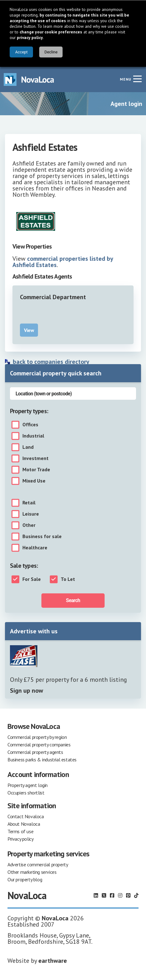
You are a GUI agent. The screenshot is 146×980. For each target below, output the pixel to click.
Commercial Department (53, 297)
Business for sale (42, 537)
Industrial (33, 436)
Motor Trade (36, 470)
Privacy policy (20, 839)
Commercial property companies (39, 745)
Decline (51, 52)
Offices (30, 425)
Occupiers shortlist (26, 793)
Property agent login (28, 785)
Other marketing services (32, 872)
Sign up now (26, 690)
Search (73, 600)
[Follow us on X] (104, 895)
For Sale (32, 579)
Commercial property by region (37, 737)
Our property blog (25, 879)
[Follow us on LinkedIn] (96, 895)
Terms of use (20, 831)
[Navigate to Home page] (29, 79)
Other (29, 525)
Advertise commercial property (38, 864)
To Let (68, 579)
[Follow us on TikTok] (136, 895)
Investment (35, 458)
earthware (53, 961)
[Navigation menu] (137, 79)
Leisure (31, 514)
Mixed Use (34, 481)
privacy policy (30, 37)
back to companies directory (51, 362)
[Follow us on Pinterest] (128, 895)
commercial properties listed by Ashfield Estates (63, 262)
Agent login (126, 104)
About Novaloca (24, 824)
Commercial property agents (35, 752)
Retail (29, 503)
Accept (21, 52)
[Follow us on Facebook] (112, 895)
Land (28, 447)
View (29, 330)
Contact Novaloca (26, 816)
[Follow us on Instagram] (120, 895)
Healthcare (35, 548)
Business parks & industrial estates (42, 760)
